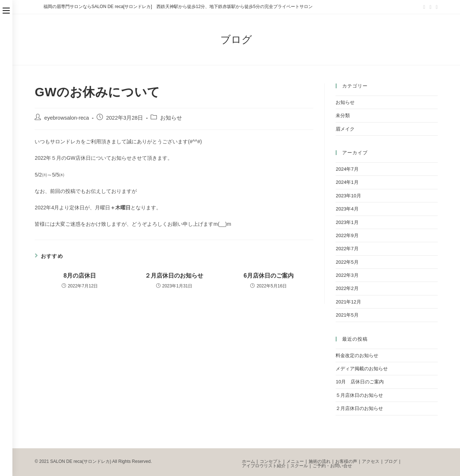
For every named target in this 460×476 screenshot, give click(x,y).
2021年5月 (347, 315)
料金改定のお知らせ (357, 355)
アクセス (371, 461)
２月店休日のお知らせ (174, 276)
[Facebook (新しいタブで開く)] (430, 7)
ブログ (391, 461)
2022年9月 (347, 235)
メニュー (295, 461)
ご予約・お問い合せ (332, 466)
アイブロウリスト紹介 (264, 466)
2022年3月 (347, 275)
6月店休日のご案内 (269, 276)
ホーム (248, 461)
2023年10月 (348, 196)
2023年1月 (347, 222)
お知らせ (171, 118)
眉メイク (345, 129)
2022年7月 (347, 249)
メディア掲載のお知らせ (362, 369)
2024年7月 (347, 169)
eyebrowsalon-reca (67, 118)
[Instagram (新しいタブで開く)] (436, 7)
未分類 (343, 115)
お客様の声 (346, 461)
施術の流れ (320, 461)
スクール (299, 466)
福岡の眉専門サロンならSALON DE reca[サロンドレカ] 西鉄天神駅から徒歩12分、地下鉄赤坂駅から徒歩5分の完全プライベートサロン (178, 7)
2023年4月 (347, 209)
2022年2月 (347, 288)
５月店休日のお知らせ (359, 395)
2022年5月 (347, 262)
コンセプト (271, 461)
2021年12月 (348, 302)
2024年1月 (347, 182)
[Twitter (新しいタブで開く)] (424, 7)
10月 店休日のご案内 (360, 382)
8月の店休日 (80, 276)
